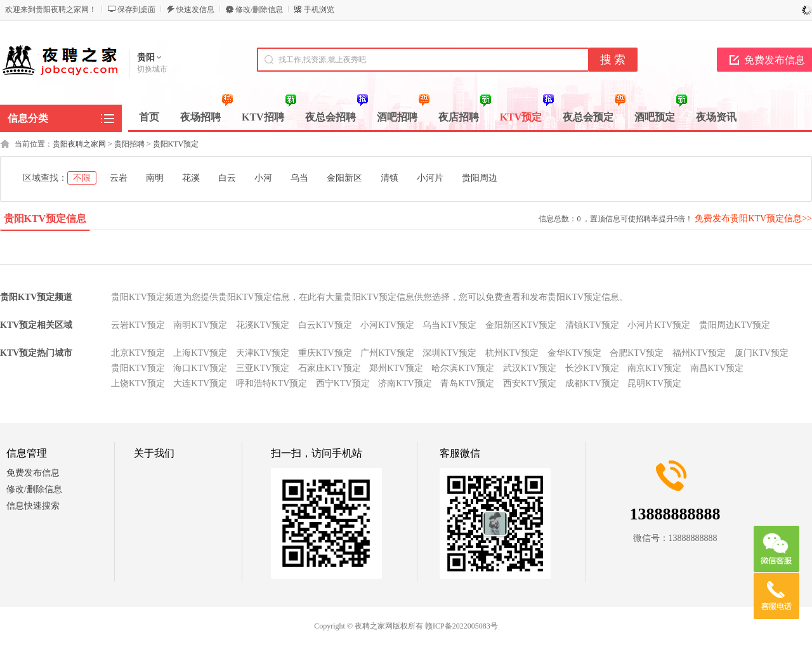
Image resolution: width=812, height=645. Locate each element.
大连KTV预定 (200, 383)
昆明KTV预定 (654, 383)
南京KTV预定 (654, 368)
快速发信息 (195, 10)
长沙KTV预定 (592, 368)
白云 (227, 178)
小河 (263, 178)
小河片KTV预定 (659, 325)
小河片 (430, 178)
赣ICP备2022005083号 (462, 626)
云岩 (119, 178)
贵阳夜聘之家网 (79, 144)
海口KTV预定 (200, 368)
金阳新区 (344, 178)
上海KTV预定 (200, 353)
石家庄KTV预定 (330, 368)
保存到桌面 (136, 10)
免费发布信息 (33, 473)
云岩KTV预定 (138, 325)
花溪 (191, 178)
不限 (82, 178)
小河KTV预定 (387, 325)
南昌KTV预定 (717, 368)
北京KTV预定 (138, 353)
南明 (155, 178)
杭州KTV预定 (512, 353)
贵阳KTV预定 (176, 144)
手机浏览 (319, 10)
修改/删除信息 (259, 10)
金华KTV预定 (574, 353)
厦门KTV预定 (762, 353)
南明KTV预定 (200, 325)
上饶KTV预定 (138, 383)
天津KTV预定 (263, 353)
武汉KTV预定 (530, 368)
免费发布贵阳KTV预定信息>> (753, 218)
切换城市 (152, 69)
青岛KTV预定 (467, 383)
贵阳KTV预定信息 (45, 218)
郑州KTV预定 (396, 368)
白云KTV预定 (325, 325)
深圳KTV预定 (449, 353)
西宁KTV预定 (343, 383)
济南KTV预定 (405, 383)
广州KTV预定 (387, 353)
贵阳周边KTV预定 (735, 325)
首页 (149, 117)
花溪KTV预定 (263, 325)
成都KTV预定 (592, 383)
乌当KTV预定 (449, 325)
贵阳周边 (480, 178)
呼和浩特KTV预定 (272, 383)
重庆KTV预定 (325, 353)
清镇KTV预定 (592, 325)
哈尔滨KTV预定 (463, 368)
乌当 (299, 178)
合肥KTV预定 (637, 353)
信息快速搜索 (33, 506)
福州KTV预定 (699, 353)
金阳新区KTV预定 (521, 325)
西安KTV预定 (530, 383)
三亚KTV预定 (263, 368)
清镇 (390, 178)
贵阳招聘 (129, 144)
